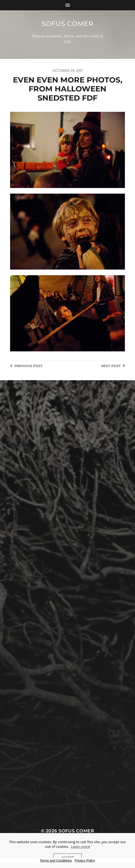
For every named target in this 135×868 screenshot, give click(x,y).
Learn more (80, 846)
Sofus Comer (68, 24)
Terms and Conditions (56, 860)
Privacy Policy (85, 860)
